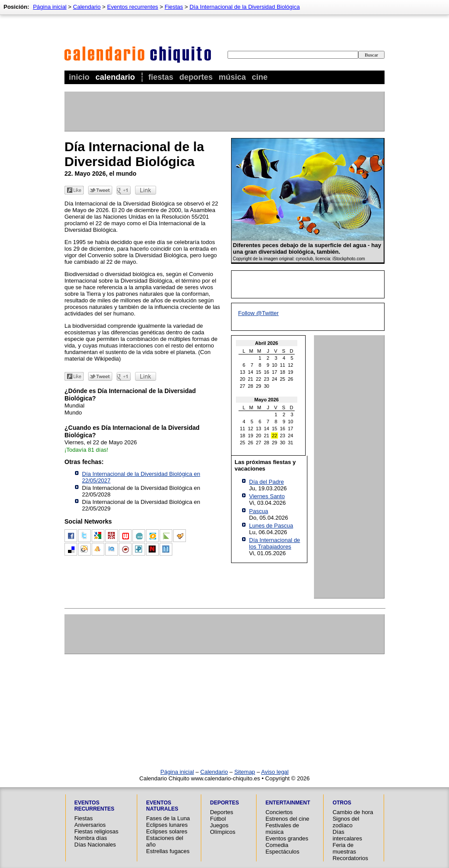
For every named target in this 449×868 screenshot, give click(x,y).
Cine (260, 77)
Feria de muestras (344, 848)
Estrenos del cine (287, 819)
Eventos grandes (287, 838)
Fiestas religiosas (96, 831)
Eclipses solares (167, 831)
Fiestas (161, 77)
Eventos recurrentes (132, 7)
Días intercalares (347, 835)
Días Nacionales (95, 845)
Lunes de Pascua (271, 526)
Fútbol (218, 819)
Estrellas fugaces (168, 851)
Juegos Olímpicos (223, 829)
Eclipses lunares (167, 825)
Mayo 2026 (267, 400)
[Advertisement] (224, 111)
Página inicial (50, 7)
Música (232, 77)
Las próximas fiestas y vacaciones (265, 465)
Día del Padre (267, 482)
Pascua (258, 511)
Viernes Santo (267, 496)
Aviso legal (275, 772)
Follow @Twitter (258, 313)
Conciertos (279, 812)
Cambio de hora (353, 812)
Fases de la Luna (168, 818)
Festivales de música (282, 829)
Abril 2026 (267, 343)
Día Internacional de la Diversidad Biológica (244, 7)
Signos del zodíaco (346, 822)
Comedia (277, 845)
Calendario (115, 77)
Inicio (79, 77)
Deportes (196, 77)
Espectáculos (282, 852)
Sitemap (245, 772)
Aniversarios (90, 825)
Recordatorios (350, 858)
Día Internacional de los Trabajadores (274, 543)
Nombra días (91, 838)
